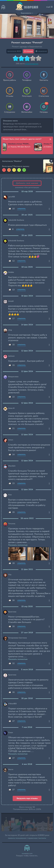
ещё (49, 7)
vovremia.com (27, 854)
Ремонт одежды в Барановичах (27, 47)
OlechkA (12, 466)
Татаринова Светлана (17, 638)
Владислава (13, 377)
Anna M (11, 408)
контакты (42, 838)
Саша (11, 733)
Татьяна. (12, 524)
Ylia (10, 575)
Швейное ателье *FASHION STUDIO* (20, 144)
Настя (11, 770)
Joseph (11, 301)
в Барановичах (32, 64)
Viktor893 (12, 704)
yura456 (12, 197)
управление (41, 51)
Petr (10, 495)
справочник (32, 838)
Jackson (11, 356)
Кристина (12, 612)
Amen (11, 440)
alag (10, 330)
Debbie (11, 272)
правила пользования (17, 838)
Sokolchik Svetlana (16, 220)
